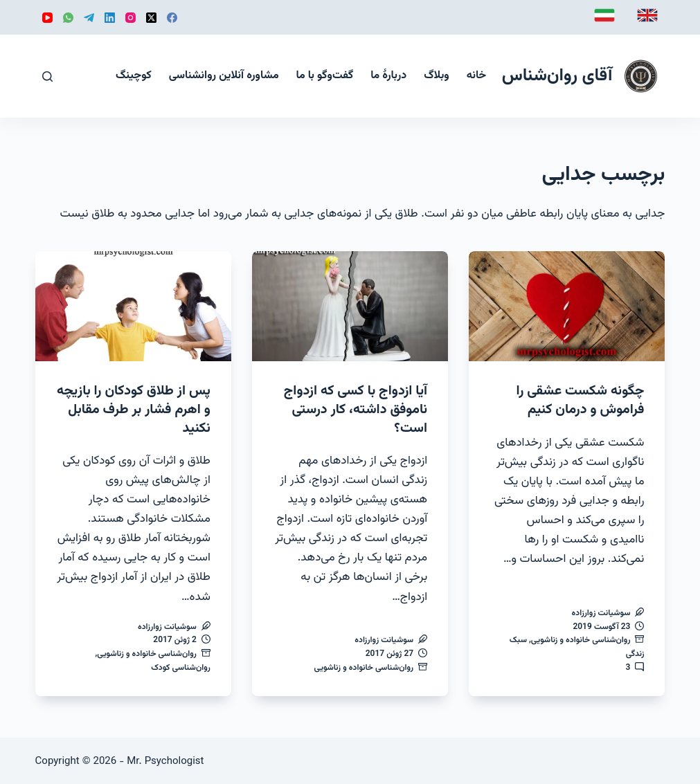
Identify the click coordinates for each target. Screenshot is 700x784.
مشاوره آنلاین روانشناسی (224, 76)
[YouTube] (47, 18)
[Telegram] (89, 18)
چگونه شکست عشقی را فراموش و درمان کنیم (579, 400)
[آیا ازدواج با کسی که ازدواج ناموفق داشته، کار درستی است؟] (350, 306)
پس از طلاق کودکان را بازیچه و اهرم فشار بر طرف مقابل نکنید (136, 409)
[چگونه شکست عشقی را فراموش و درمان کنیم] (567, 306)
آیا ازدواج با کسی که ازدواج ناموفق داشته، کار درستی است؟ (354, 409)
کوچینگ (134, 76)
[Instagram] (131, 18)
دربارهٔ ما (388, 76)
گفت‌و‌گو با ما (325, 76)
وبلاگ (436, 76)
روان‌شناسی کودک (181, 666)
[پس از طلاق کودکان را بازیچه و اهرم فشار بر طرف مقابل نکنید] (133, 306)
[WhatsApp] (68, 18)
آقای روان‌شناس (557, 76)
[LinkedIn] (110, 18)
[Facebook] (172, 18)
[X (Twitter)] (151, 18)
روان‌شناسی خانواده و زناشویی (581, 639)
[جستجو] (47, 76)
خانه (477, 76)
